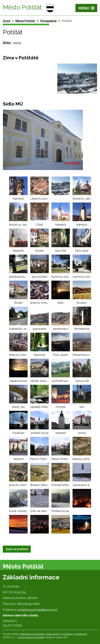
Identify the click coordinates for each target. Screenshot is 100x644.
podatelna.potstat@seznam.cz (37, 610)
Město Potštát (25, 21)
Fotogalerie (48, 21)
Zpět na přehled (17, 549)
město (17, 43)
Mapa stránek (53, 634)
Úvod (6, 21)
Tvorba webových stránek (31, 637)
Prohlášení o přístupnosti (74, 634)
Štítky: (7, 43)
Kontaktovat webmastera (32, 634)
